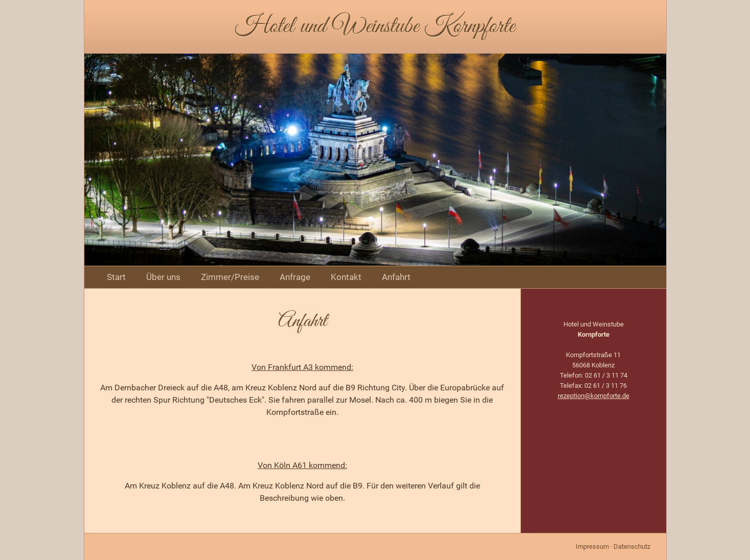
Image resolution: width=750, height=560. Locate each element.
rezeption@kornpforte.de (594, 396)
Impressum (592, 546)
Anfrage (295, 277)
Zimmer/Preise (230, 277)
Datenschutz (632, 546)
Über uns (163, 277)
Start (116, 277)
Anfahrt (396, 277)
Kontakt (346, 277)
